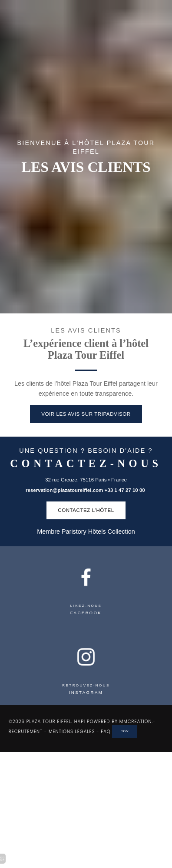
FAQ (106, 731)
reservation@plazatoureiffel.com (64, 490)
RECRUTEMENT (26, 731)
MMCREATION (136, 722)
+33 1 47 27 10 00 (126, 490)
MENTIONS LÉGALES (72, 731)
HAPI (80, 722)
